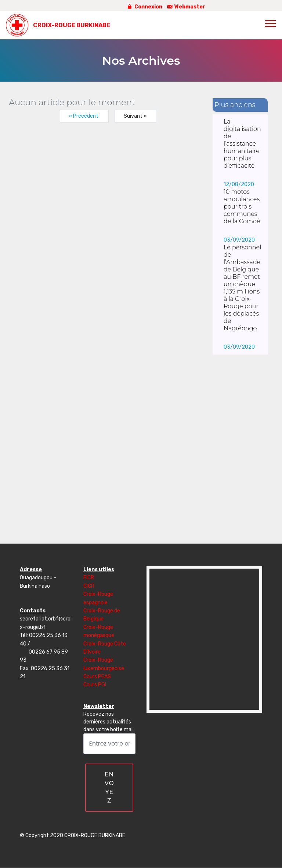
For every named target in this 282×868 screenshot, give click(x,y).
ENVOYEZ (109, 788)
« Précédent (84, 116)
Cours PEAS (97, 677)
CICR (89, 586)
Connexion (144, 7)
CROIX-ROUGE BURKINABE (72, 25)
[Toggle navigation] (270, 23)
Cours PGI (95, 685)
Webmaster (186, 7)
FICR (89, 578)
